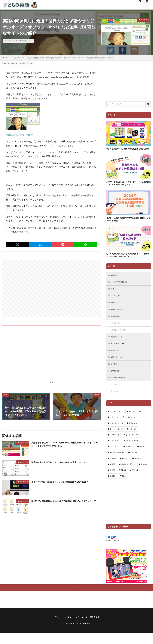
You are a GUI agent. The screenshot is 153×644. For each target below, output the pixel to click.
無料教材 (118, 330)
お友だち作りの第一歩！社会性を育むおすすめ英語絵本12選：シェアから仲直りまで (128, 187)
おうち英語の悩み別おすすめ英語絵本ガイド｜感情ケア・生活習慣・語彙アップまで (128, 260)
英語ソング (118, 394)
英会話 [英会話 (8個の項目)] (112, 480)
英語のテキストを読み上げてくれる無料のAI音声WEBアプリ (65, 462)
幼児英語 (115, 373)
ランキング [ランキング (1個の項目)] (130, 457)
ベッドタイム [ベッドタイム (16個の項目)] (115, 457)
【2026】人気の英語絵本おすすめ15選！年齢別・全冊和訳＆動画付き (127, 223)
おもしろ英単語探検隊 (121, 288)
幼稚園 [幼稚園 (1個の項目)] (112, 474)
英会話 (114, 309)
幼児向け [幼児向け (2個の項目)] (125, 468)
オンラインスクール (120, 352)
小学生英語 (116, 380)
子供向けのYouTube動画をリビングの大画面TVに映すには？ (65, 482)
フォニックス (117, 302)
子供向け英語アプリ (120, 316)
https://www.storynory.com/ (19, 135)
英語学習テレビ (118, 345)
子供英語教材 (117, 323)
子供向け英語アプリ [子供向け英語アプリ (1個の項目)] (117, 463)
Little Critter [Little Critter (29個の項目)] (114, 427)
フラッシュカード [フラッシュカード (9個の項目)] (132, 451)
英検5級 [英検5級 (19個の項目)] (113, 486)
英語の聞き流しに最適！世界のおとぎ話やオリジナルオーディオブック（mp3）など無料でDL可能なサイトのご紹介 (71, 58)
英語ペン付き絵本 (121, 338)
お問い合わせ (82, 628)
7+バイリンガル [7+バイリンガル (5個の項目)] (135, 421)
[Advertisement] (51, 288)
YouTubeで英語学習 (120, 387)
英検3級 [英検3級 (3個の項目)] (123, 480)
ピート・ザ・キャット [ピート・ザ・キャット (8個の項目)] (134, 445)
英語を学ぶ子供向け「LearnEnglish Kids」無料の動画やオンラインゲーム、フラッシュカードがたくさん (66, 445)
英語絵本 (115, 281)
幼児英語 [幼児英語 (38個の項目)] (138, 468)
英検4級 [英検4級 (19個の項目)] (135, 480)
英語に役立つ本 (118, 366)
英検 (113, 295)
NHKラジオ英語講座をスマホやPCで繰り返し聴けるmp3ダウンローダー (65, 503)
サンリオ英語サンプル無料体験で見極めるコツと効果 (128, 150)
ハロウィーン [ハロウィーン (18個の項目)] (115, 445)
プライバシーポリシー (62, 628)
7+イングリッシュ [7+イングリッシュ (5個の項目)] (117, 421)
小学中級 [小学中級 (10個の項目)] (134, 463)
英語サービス (26, 41)
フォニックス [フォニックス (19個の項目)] (115, 451)
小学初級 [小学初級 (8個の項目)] (113, 468)
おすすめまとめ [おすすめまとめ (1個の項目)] (130, 427)
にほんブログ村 (113, 550)
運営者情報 (97, 628)
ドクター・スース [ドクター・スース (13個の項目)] (116, 439)
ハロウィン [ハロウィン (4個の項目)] (133, 439)
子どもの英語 (85, 634)
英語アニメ (118, 401)
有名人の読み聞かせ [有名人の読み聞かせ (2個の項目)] (128, 474)
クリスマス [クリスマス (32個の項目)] (133, 433)
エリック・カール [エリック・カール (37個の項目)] (116, 433)
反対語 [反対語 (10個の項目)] (142, 457)
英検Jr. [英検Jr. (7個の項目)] (124, 486)
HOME (8, 58)
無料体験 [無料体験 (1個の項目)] (144, 474)
